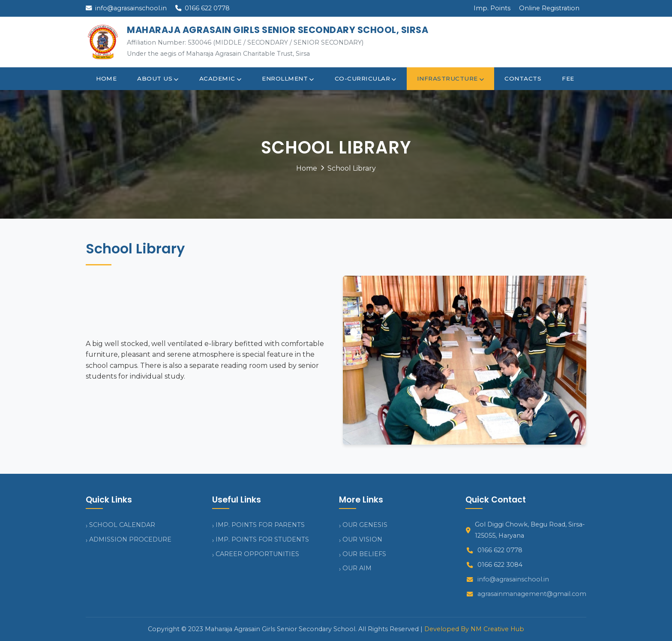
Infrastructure (451, 78)
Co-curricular (366, 78)
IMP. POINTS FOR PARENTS (260, 525)
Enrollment (288, 78)
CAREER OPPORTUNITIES (257, 554)
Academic (220, 78)
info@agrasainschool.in (126, 8)
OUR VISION (362, 539)
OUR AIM (357, 568)
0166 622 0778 (202, 8)
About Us (158, 78)
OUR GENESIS (365, 525)
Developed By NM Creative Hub (474, 629)
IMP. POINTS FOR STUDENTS (262, 539)
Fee (568, 78)
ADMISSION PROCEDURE (130, 539)
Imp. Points (492, 8)
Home (106, 78)
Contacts (523, 78)
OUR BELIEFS (364, 554)
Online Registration (549, 8)
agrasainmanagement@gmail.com (532, 594)
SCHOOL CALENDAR (122, 525)
